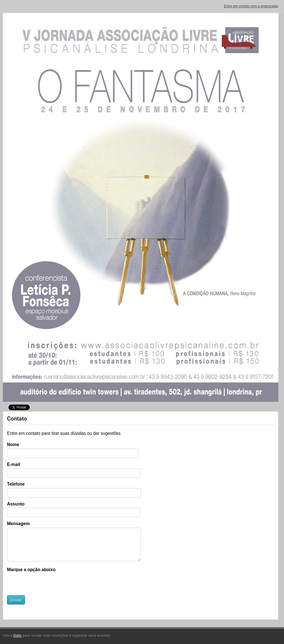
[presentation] (50, 584)
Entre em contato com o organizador (251, 6)
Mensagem (18, 524)
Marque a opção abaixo (31, 570)
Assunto (16, 504)
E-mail (14, 464)
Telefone (16, 484)
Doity (18, 635)
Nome (13, 445)
